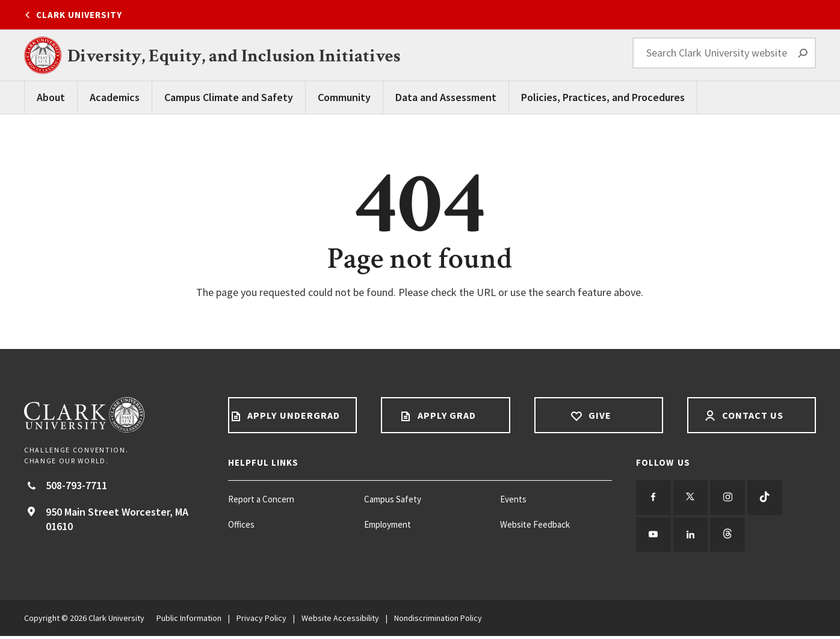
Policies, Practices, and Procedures (603, 97)
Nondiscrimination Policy (438, 621)
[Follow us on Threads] (731, 537)
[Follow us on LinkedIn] (693, 537)
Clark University (79, 15)
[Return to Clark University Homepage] (114, 415)
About (51, 97)
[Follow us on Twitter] (693, 498)
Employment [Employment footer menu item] (388, 524)
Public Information (189, 621)
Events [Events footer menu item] (513, 499)
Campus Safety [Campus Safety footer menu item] (393, 499)
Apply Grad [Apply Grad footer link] (446, 415)
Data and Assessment (446, 97)
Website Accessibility (340, 621)
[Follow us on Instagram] (731, 498)
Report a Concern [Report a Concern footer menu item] (261, 499)
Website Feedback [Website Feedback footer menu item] (535, 524)
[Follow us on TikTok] (770, 498)
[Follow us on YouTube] (654, 537)
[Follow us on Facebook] (654, 498)
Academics (115, 97)
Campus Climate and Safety (229, 97)
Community (344, 97)
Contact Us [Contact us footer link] (752, 415)
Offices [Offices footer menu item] (241, 524)
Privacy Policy (261, 621)
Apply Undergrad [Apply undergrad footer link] (292, 415)
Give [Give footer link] (598, 415)
